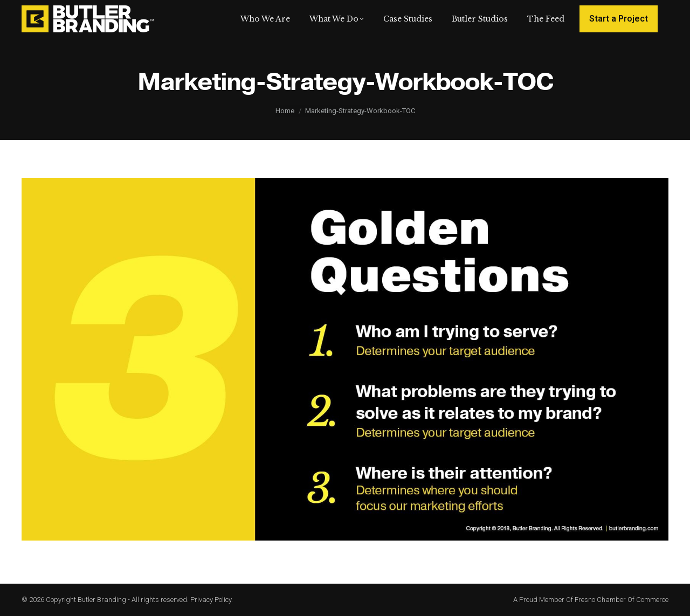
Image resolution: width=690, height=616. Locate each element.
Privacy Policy (211, 600)
